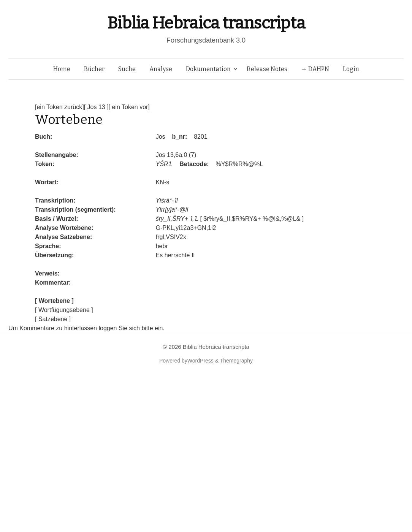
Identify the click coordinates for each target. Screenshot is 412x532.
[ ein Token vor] (129, 107)
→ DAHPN (315, 69)
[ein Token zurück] (59, 107)
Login (351, 69)
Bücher (94, 69)
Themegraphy (236, 361)
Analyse (161, 69)
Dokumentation (208, 69)
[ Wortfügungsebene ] (64, 310)
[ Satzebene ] (53, 319)
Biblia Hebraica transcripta (206, 23)
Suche (127, 69)
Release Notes (267, 69)
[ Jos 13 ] (96, 107)
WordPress (200, 361)
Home (62, 69)
